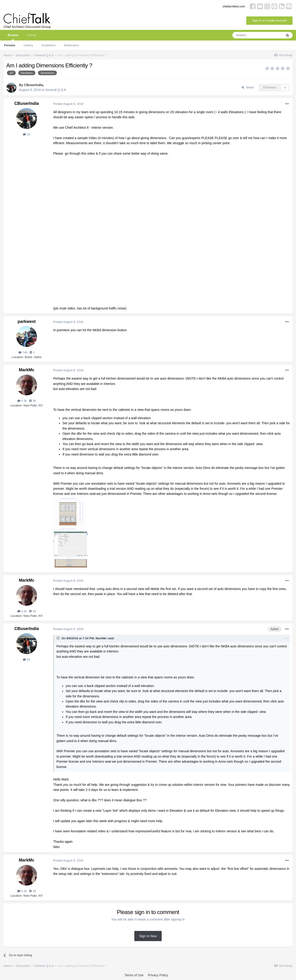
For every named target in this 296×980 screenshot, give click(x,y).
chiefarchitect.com (234, 6)
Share (248, 87)
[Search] (257, 35)
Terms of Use (134, 975)
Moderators (71, 45)
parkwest (27, 321)
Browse (13, 37)
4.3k (22, 401)
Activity (32, 35)
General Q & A (55, 90)
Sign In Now (148, 936)
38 (32, 401)
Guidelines (48, 45)
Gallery (28, 45)
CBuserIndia (34, 85)
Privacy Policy (158, 975)
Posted (68, 104)
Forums (10, 45)
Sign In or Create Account (269, 20)
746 (23, 352)
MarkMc (26, 370)
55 (26, 134)
